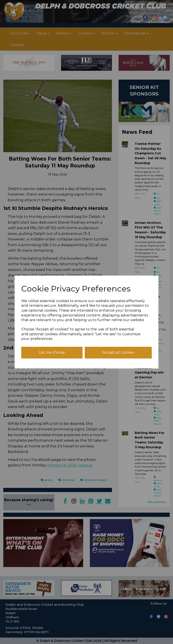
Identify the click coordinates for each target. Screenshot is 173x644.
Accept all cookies (118, 352)
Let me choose (52, 352)
